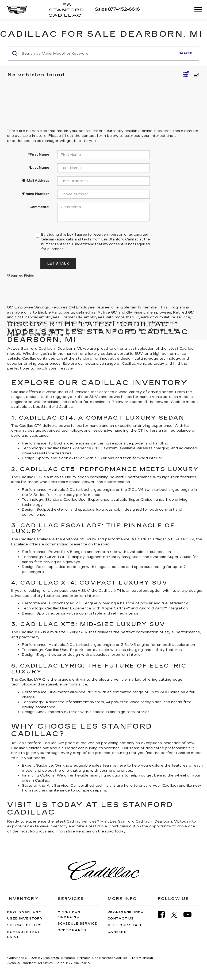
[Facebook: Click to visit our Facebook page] (164, 915)
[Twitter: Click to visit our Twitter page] (177, 915)
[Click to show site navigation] (196, 10)
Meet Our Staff (125, 925)
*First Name (39, 154)
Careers (117, 932)
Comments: (39, 207)
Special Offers (25, 925)
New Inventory (24, 912)
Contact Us (121, 919)
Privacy (84, 958)
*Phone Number (35, 194)
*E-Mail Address (35, 181)
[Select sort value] (195, 75)
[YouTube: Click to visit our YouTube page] (190, 915)
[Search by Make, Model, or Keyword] (98, 54)
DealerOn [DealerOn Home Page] (51, 958)
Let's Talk (58, 263)
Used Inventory (25, 919)
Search (185, 53)
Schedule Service (77, 924)
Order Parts (72, 930)
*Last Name (39, 168)
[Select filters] (185, 75)
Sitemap (68, 958)
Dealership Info (126, 912)
